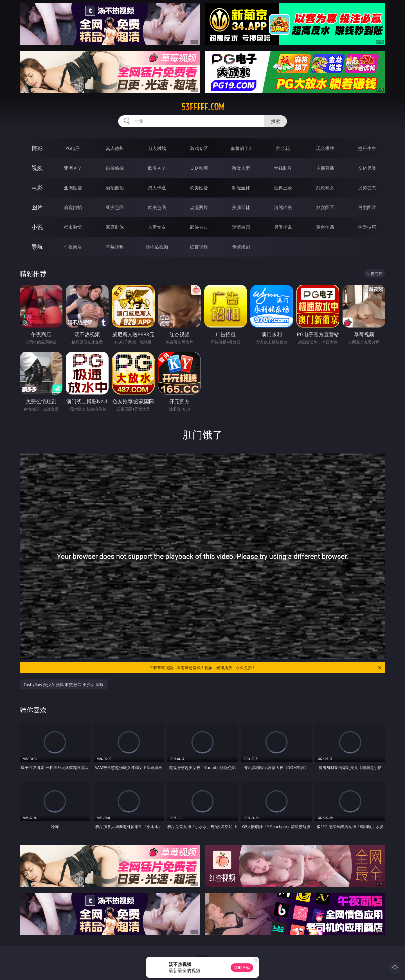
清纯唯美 (283, 207)
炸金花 (283, 148)
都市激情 (73, 227)
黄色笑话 (325, 227)
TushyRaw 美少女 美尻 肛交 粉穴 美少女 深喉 (64, 684)
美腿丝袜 (241, 207)
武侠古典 (199, 227)
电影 (37, 188)
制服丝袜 (241, 188)
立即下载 (242, 967)
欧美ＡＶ (157, 168)
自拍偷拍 (115, 168)
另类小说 (283, 227)
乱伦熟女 (325, 188)
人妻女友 (157, 227)
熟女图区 (325, 207)
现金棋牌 (325, 148)
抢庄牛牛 (367, 148)
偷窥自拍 (73, 207)
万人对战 (157, 148)
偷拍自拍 (115, 188)
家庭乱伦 (115, 227)
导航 (37, 247)
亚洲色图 (115, 207)
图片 (37, 207)
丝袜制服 (283, 168)
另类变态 (367, 188)
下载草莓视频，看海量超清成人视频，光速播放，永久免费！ (266, 668)
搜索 (276, 121)
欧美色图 (157, 207)
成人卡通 (157, 188)
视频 (37, 168)
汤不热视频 (157, 247)
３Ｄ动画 (199, 168)
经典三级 (283, 188)
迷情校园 (241, 227)
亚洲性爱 (73, 188)
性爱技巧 (367, 227)
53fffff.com (203, 107)
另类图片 (367, 207)
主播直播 (325, 168)
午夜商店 (73, 247)
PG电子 (73, 148)
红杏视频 (199, 247)
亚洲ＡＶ (73, 168)
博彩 (37, 148)
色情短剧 (241, 247)
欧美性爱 (199, 188)
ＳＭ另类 (367, 168)
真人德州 (115, 148)
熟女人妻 (241, 168)
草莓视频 (115, 247)
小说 (37, 227)
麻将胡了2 (241, 148)
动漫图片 (199, 207)
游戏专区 (199, 148)
